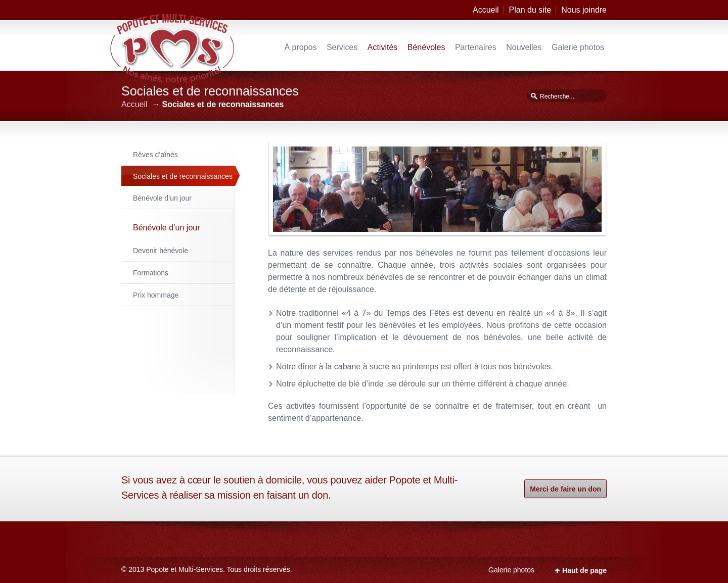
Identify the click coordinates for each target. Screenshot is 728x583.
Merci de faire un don (565, 489)
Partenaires (476, 47)
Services (342, 47)
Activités (383, 47)
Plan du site (530, 10)
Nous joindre (584, 10)
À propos (300, 47)
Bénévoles (426, 47)
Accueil (486, 10)
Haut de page (584, 570)
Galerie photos (578, 47)
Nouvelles (524, 47)
